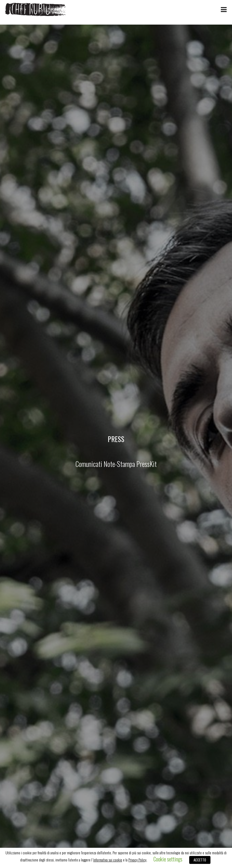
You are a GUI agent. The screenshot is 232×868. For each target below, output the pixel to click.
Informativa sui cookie (108, 860)
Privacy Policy (137, 860)
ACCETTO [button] (200, 860)
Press (116, 439)
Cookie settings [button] (168, 859)
